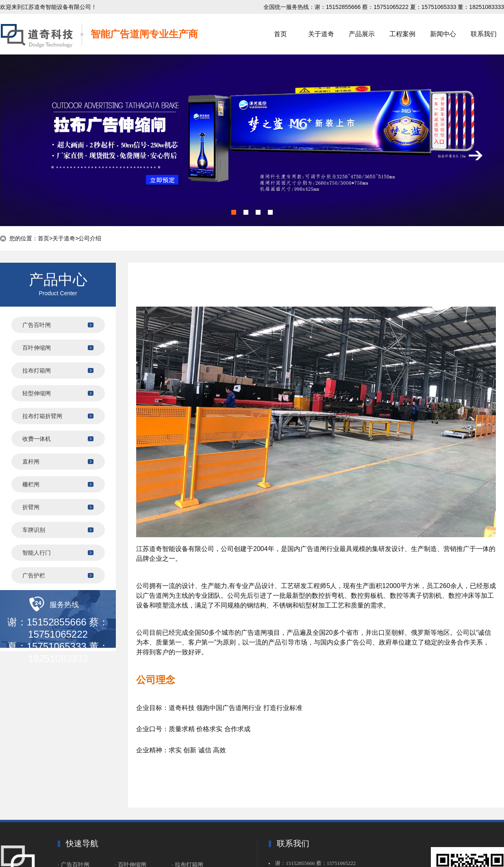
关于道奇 (321, 34)
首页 (280, 34)
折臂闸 (31, 507)
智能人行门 (37, 553)
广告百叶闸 (37, 325)
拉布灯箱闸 (37, 370)
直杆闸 (31, 462)
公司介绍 (90, 238)
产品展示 (362, 34)
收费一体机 (37, 439)
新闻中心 (443, 34)
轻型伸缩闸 (37, 393)
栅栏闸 (31, 484)
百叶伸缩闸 (37, 348)
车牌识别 (34, 530)
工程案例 (402, 34)
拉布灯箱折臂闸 (42, 416)
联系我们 (484, 34)
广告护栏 (34, 575)
